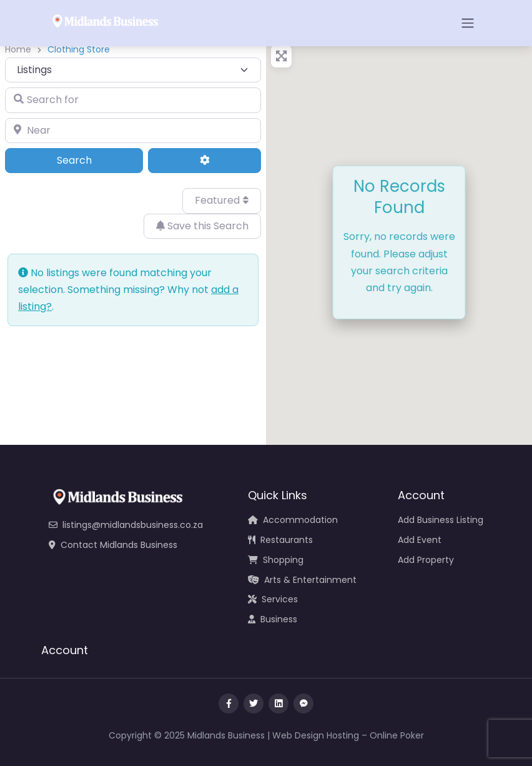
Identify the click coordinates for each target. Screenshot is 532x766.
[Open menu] (468, 23)
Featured (222, 200)
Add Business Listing (441, 520)
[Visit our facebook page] (229, 704)
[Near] (133, 131)
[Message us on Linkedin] (278, 704)
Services (273, 599)
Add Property (426, 560)
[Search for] (133, 100)
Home (18, 49)
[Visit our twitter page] (254, 704)
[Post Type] (133, 70)
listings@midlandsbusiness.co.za (126, 525)
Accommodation (293, 520)
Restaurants (280, 540)
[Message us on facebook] (303, 704)
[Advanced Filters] (204, 161)
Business (273, 619)
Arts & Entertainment (302, 580)
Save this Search (202, 226)
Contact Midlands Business (113, 545)
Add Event (420, 540)
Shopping (276, 560)
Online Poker (397, 735)
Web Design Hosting (316, 735)
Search (91, 160)
